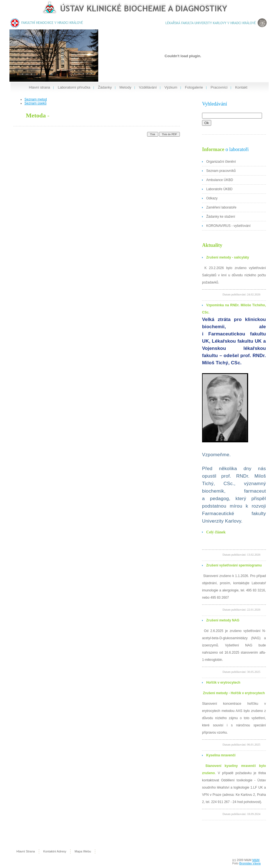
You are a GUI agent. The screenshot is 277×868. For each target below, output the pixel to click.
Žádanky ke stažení (221, 217)
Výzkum (171, 87)
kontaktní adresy (55, 851)
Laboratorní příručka (74, 87)
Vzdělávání (148, 87)
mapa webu (83, 851)
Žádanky (105, 87)
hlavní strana (26, 851)
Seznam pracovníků (221, 171)
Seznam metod (36, 99)
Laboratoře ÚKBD (219, 189)
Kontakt (241, 87)
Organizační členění (221, 162)
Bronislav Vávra (250, 863)
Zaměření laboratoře (221, 207)
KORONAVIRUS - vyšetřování (228, 226)
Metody (125, 87)
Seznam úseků (35, 103)
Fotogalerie (194, 87)
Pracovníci (219, 87)
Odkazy (212, 198)
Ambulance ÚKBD (220, 180)
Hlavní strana (40, 87)
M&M (256, 860)
